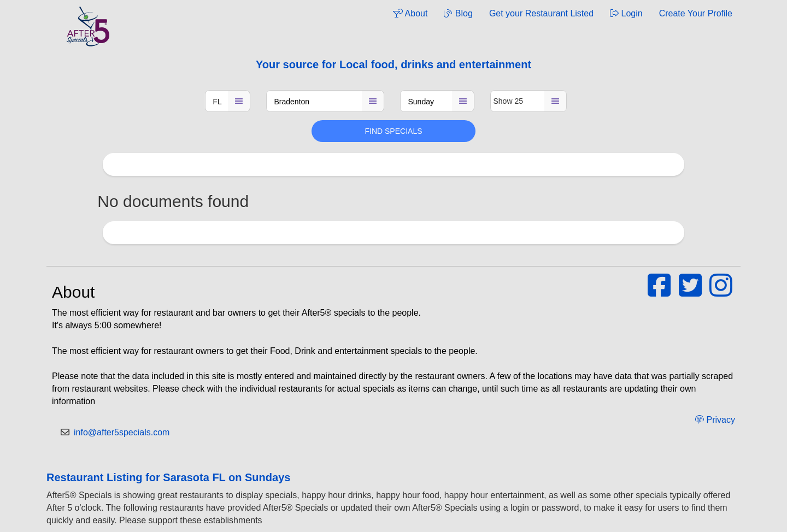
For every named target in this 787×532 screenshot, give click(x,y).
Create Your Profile (696, 13)
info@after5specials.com (122, 432)
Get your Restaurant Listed (541, 13)
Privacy (715, 420)
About (410, 13)
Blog (458, 13)
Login (626, 13)
